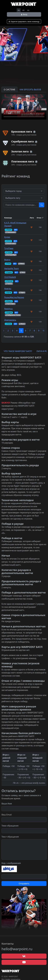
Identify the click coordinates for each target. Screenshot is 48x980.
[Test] (21, 205)
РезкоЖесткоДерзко (14, 297)
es (28, 10)
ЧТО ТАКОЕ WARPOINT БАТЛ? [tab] (18, 351)
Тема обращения (10, 826)
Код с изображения (11, 863)
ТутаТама (9, 248)
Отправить (24, 884)
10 (44, 331)
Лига (32, 218)
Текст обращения (10, 837)
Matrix (7, 260)
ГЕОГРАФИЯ (10, 277)
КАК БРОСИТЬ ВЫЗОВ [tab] (30, 90)
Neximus (8, 309)
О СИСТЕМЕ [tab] (9, 90)
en (23, 10)
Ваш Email (7, 815)
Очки (39, 218)
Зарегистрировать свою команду (24, 21)
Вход (24, 14)
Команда (8, 218)
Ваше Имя (7, 804)
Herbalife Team (12, 269)
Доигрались (10, 320)
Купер (7, 237)
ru (19, 10)
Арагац (8, 289)
